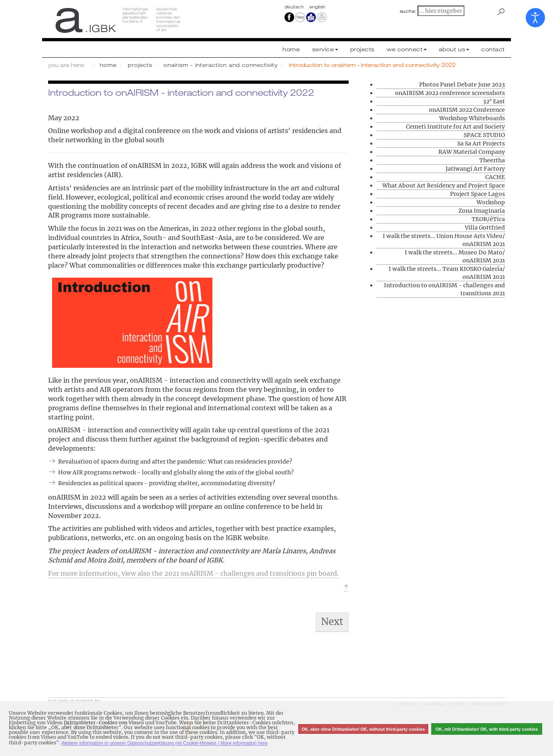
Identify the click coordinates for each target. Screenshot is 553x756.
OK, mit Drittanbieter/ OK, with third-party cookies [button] (487, 729)
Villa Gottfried (485, 228)
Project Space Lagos (477, 194)
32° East (494, 101)
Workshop (491, 202)
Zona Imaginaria (482, 211)
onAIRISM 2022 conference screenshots (450, 93)
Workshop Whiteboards (472, 118)
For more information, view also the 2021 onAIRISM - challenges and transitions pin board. (193, 573)
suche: (408, 11)
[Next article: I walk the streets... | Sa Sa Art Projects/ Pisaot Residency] (332, 622)
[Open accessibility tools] (535, 18)
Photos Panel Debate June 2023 (462, 85)
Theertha (492, 160)
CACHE (495, 177)
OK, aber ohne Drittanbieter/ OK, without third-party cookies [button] (363, 729)
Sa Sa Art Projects (481, 143)
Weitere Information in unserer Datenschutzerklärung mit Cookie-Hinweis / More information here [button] (164, 743)
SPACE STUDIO (484, 135)
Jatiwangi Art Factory (475, 169)
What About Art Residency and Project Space (444, 185)
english (318, 7)
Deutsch (295, 7)
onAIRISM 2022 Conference (467, 110)
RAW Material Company (472, 152)
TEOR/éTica (488, 219)
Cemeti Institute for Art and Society (455, 127)
